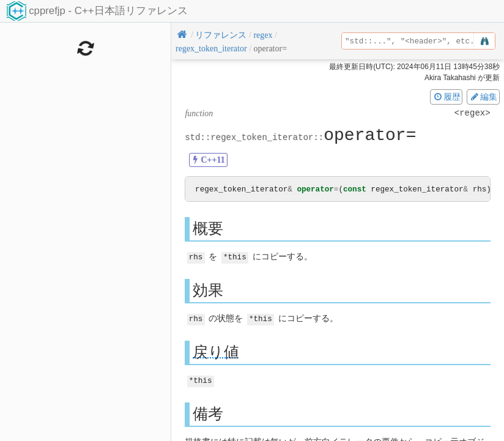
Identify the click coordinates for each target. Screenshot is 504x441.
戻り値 (216, 351)
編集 (483, 97)
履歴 (447, 97)
